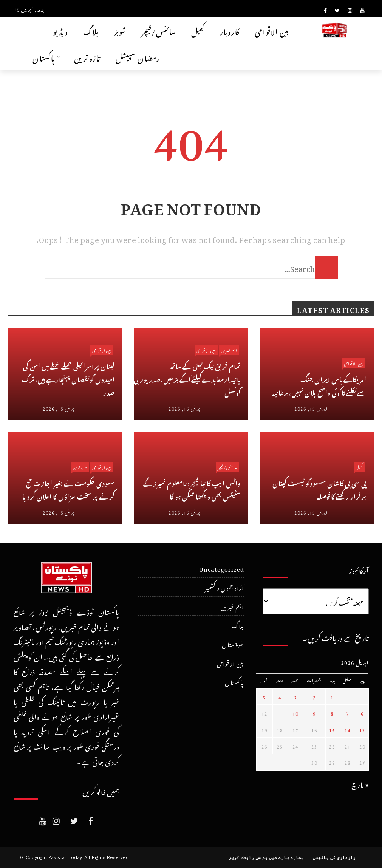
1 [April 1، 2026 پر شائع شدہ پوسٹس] (332, 696)
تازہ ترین (87, 57)
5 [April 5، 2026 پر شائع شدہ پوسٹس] (264, 696)
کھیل (198, 30)
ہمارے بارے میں (286, 857)
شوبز (120, 30)
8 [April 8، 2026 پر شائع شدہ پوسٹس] (332, 713)
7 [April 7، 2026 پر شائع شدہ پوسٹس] (348, 713)
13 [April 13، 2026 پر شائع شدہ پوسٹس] (362, 729)
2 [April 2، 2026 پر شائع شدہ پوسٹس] (314, 696)
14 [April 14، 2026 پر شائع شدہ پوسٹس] (348, 729)
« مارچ (360, 784)
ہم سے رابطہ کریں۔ (247, 857)
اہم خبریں (229, 350)
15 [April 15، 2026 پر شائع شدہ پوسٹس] (332, 729)
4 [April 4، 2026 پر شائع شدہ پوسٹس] (280, 696)
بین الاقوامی (272, 30)
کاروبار (230, 30)
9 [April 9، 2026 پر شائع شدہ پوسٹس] (314, 713)
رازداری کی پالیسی (334, 857)
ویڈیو (61, 30)
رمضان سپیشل (138, 57)
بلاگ (91, 30)
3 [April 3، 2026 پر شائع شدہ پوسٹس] (295, 696)
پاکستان (44, 57)
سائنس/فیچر (159, 30)
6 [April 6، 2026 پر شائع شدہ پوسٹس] (362, 713)
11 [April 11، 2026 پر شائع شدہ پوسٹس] (280, 713)
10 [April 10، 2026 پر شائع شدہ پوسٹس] (295, 713)
